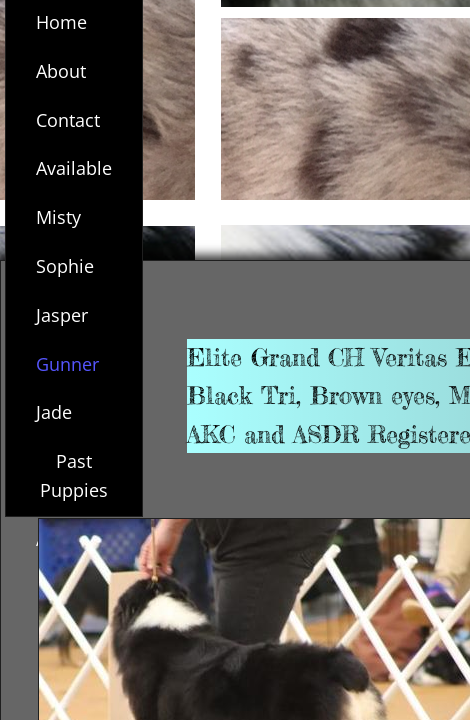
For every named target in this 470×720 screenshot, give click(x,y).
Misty (58, 217)
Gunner (67, 364)
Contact (68, 120)
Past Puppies (74, 475)
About (61, 71)
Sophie (65, 266)
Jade (54, 412)
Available (74, 168)
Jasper (62, 315)
